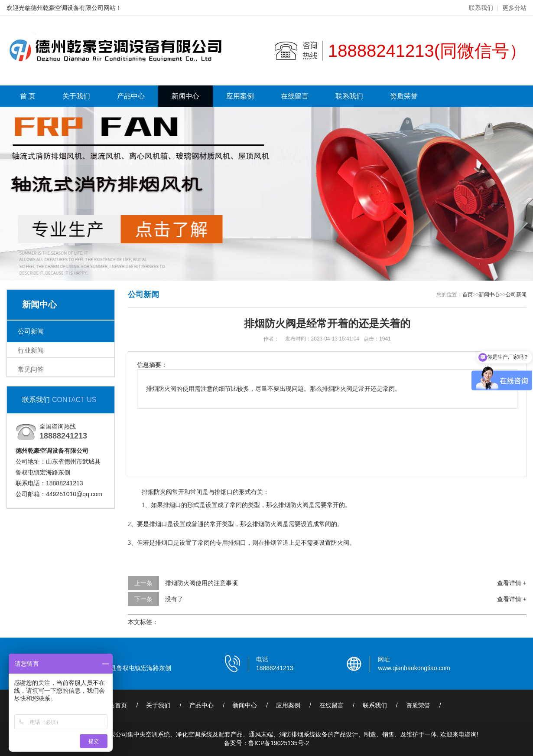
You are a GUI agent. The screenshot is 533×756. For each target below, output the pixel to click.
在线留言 (295, 96)
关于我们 (76, 96)
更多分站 (514, 8)
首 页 (28, 96)
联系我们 (481, 8)
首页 (468, 295)
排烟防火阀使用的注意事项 (201, 583)
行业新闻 (31, 350)
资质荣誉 (404, 96)
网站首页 (115, 705)
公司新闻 (31, 331)
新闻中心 (185, 96)
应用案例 (240, 96)
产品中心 (131, 96)
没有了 (174, 599)
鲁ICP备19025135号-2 (279, 743)
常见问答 (31, 369)
